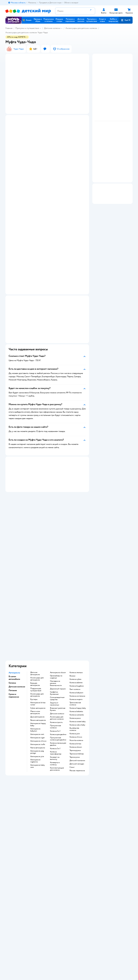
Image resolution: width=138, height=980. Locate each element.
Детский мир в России (15, 822)
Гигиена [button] (12, 607)
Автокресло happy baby (38, 649)
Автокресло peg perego (37, 676)
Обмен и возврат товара (56, 775)
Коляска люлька (76, 597)
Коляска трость (56, 647)
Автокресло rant (37, 659)
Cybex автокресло (38, 633)
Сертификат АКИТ (57, 799)
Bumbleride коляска (74, 654)
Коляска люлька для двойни (58, 669)
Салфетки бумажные (54, 617)
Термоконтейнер (77, 678)
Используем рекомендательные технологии (24, 820)
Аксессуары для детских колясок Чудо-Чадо (27, 33)
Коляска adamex (76, 607)
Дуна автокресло (37, 641)
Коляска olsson (76, 671)
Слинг (72, 692)
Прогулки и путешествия (27, 28)
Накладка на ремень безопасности (56, 608)
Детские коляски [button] (17, 611)
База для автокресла (35, 609)
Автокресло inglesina (35, 685)
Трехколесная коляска (75, 628)
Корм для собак (118, 775)
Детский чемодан (77, 688)
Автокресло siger (38, 662)
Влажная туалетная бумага (58, 634)
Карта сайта (54, 805)
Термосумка (75, 682)
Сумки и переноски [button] (14, 620)
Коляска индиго (76, 624)
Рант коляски (75, 614)
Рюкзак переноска (77, 695)
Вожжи (72, 600)
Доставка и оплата (56, 765)
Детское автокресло (35, 598)
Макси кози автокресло (35, 637)
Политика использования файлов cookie (55, 793)
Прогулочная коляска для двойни (58, 663)
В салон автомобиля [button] (14, 602)
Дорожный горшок (58, 613)
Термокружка (75, 675)
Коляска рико (75, 643)
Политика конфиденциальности (58, 787)
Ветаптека (116, 782)
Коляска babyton (76, 617)
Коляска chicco (76, 661)
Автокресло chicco (38, 665)
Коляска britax (75, 668)
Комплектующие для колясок (57, 693)
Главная (9, 28)
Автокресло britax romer (38, 628)
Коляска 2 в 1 (55, 655)
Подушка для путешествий (36, 614)
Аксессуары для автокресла (37, 603)
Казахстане (29, 822)
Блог (93, 789)
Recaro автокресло (38, 645)
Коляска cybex (75, 604)
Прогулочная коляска (55, 651)
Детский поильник (77, 685)
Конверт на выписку (55, 683)
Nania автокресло (38, 672)
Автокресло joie (37, 681)
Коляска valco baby (77, 649)
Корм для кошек (118, 769)
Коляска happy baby (78, 633)
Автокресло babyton (35, 654)
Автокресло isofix (38, 669)
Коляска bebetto (76, 636)
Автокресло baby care (38, 691)
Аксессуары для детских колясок (81, 28)
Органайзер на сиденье (56, 601)
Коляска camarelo (77, 639)
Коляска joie (75, 658)
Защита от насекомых (55, 628)
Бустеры (34, 624)
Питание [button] (13, 615)
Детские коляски (52, 28)
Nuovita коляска (76, 665)
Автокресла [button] (14, 597)
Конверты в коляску (55, 688)
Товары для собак (119, 772)
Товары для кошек (119, 765)
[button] (126, 20)
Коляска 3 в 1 (55, 673)
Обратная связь (55, 802)
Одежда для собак (119, 778)
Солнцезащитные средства (57, 623)
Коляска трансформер (56, 677)
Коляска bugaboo (77, 610)
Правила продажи (56, 779)
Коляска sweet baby (78, 646)
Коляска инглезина (77, 620)
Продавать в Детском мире (58, 770)
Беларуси (40, 822)
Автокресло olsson (58, 597)
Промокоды (54, 783)
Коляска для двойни (58, 659)
